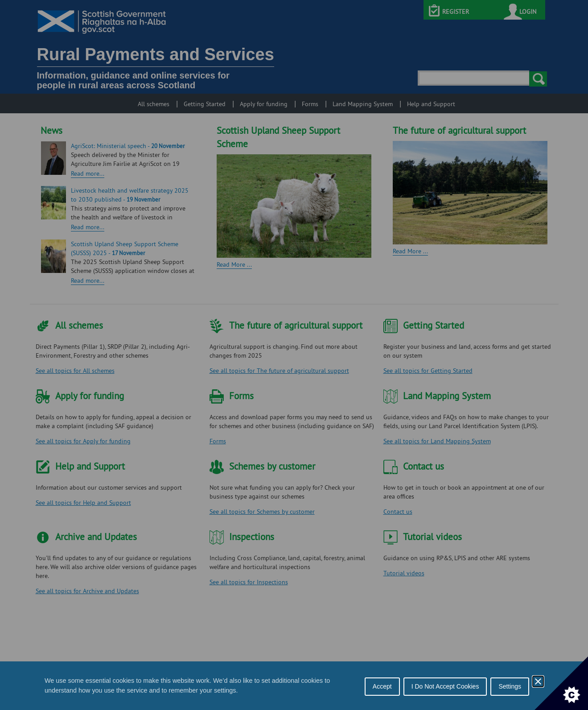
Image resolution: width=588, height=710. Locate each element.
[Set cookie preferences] (561, 683)
